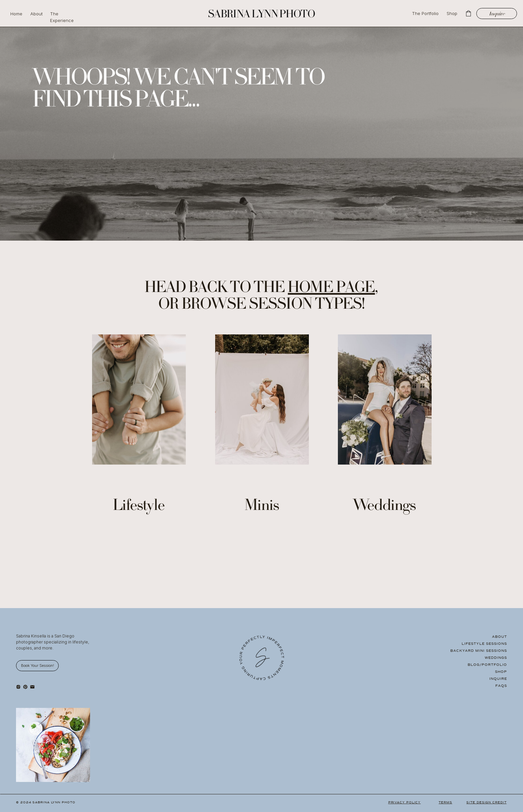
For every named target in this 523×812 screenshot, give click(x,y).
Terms (445, 802)
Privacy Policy (405, 802)
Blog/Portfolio (487, 665)
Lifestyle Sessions (484, 644)
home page (331, 289)
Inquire (498, 679)
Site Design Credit (486, 802)
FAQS (501, 686)
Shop (501, 672)
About (499, 637)
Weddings (496, 658)
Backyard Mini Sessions (479, 651)
